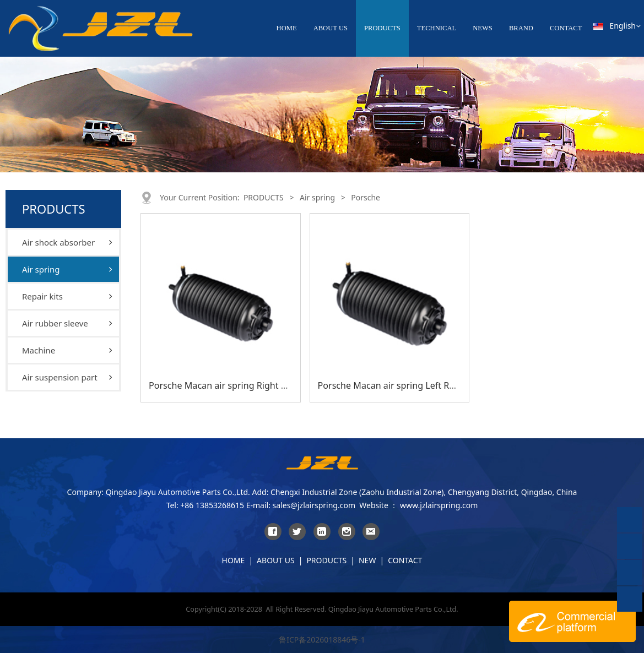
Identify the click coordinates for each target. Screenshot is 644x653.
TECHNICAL (437, 28)
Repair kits (42, 296)
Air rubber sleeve (55, 323)
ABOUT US (331, 28)
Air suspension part (60, 377)
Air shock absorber (58, 242)
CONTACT (566, 28)
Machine (39, 350)
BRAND (521, 28)
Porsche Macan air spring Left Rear (391, 385)
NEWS (483, 28)
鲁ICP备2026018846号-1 (322, 640)
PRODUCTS (382, 28)
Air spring (41, 269)
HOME (287, 28)
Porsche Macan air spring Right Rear (224, 385)
